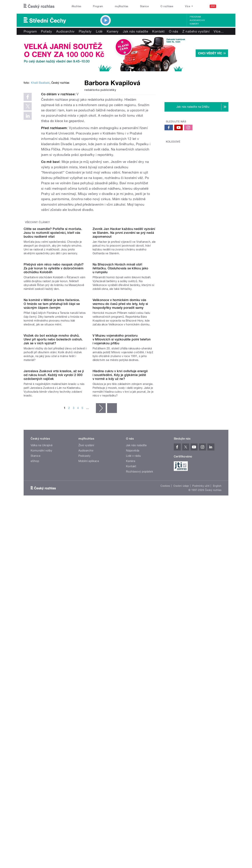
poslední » (112, 634)
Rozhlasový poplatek (139, 697)
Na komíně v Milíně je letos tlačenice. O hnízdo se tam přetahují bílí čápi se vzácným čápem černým (52, 458)
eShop (35, 687)
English (217, 712)
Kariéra (131, 687)
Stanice (144, 6)
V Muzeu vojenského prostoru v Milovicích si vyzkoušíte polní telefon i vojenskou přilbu (122, 529)
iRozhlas (76, 6)
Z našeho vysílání (196, 31)
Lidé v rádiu (134, 682)
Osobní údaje (181, 712)
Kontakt (158, 31)
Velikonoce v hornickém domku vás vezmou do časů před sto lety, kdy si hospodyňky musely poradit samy (120, 458)
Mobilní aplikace (89, 687)
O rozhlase (167, 6)
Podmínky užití (201, 712)
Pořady (46, 31)
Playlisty (85, 31)
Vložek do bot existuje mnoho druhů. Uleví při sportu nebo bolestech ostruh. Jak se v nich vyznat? (53, 529)
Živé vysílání (86, 671)
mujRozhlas (122, 6)
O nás (174, 31)
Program (98, 6)
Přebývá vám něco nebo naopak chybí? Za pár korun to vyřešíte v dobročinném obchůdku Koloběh (54, 387)
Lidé (99, 31)
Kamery (194, 24)
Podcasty (85, 682)
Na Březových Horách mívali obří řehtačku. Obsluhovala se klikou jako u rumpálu (120, 387)
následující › (101, 634)
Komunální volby (41, 676)
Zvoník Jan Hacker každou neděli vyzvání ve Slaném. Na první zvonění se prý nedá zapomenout (124, 316)
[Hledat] (224, 6)
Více (219, 31)
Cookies (165, 712)
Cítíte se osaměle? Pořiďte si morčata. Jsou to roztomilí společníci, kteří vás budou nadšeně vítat (53, 316)
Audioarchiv (197, 20)
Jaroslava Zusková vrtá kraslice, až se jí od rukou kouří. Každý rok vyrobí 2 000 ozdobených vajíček (54, 601)
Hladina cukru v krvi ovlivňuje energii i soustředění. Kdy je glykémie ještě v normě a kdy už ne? (120, 601)
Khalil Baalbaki (40, 136)
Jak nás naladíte (136, 31)
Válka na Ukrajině (42, 671)
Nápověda (133, 676)
